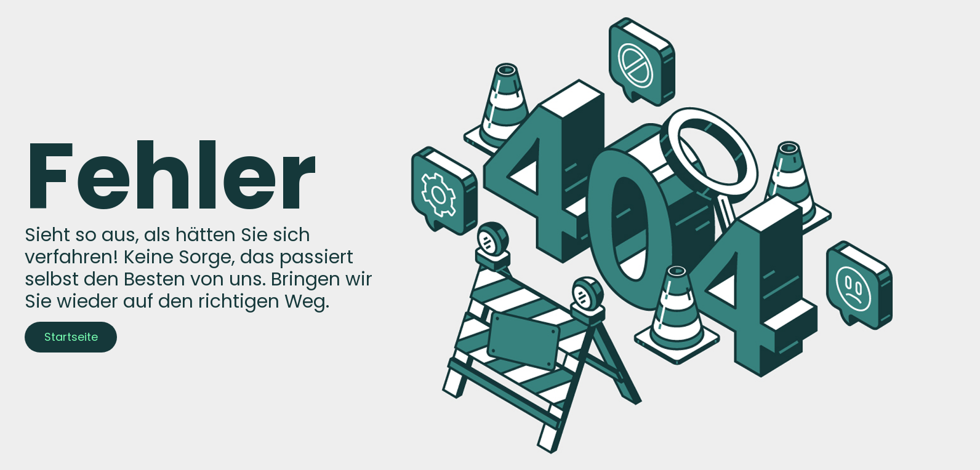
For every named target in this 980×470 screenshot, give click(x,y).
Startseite (71, 337)
